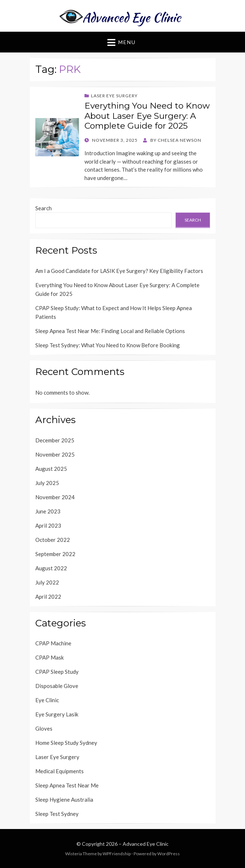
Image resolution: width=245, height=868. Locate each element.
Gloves (44, 728)
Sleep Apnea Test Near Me (67, 785)
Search (44, 208)
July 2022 (47, 582)
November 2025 (55, 454)
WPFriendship (117, 854)
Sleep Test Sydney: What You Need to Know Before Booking (108, 345)
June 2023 (48, 511)
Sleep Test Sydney (57, 814)
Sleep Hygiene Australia (64, 799)
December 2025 (55, 440)
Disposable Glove (57, 686)
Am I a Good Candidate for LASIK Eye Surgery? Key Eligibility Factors (119, 271)
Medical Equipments (60, 771)
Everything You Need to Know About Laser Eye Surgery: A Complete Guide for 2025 (147, 116)
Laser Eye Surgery (114, 96)
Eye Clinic (47, 700)
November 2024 (55, 497)
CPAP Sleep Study (57, 672)
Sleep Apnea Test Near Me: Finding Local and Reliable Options (110, 331)
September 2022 (55, 554)
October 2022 (53, 540)
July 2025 (47, 483)
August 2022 (51, 568)
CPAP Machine (53, 643)
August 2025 (51, 469)
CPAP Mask (50, 657)
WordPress (169, 854)
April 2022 (48, 597)
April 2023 (48, 525)
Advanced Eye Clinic (146, 844)
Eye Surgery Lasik (57, 714)
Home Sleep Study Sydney (66, 743)
